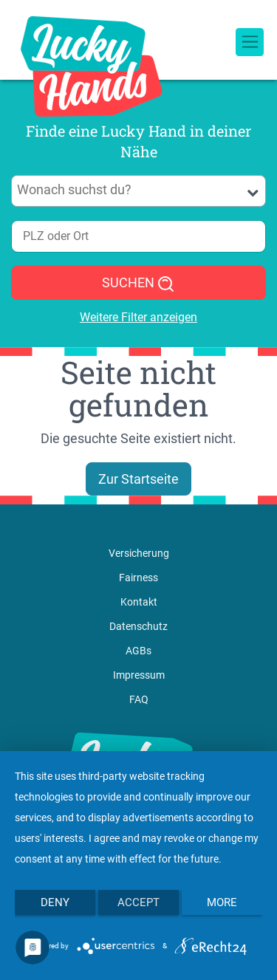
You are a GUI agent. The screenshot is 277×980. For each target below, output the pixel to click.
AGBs (138, 651)
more (222, 902)
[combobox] (138, 191)
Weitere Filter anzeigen (138, 317)
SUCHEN (138, 284)
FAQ (139, 699)
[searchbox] (139, 190)
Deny (55, 902)
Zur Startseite (138, 479)
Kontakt (139, 602)
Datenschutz (138, 626)
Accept (138, 902)
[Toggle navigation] (250, 42)
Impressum (139, 675)
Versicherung (139, 553)
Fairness (138, 578)
